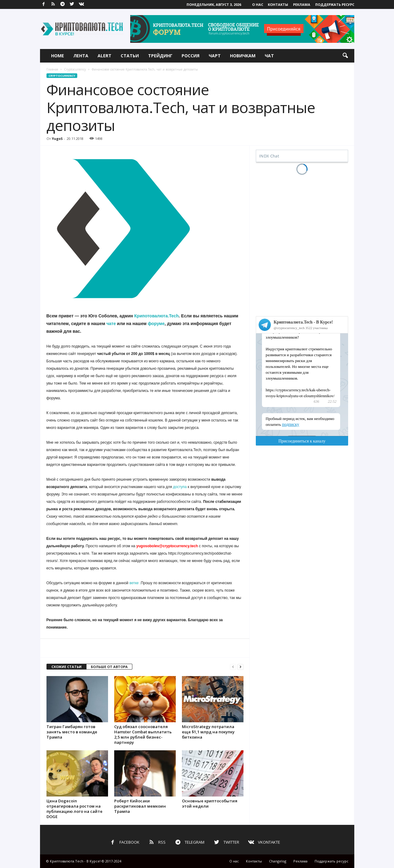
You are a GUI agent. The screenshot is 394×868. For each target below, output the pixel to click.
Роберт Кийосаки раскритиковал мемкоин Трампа (140, 806)
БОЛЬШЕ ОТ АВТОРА (109, 667)
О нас (258, 4)
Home (58, 56)
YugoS (57, 139)
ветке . (135, 583)
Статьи (130, 56)
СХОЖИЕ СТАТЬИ (66, 667)
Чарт (215, 56)
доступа (180, 487)
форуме (156, 324)
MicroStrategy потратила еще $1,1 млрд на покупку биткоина (208, 732)
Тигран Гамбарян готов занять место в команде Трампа (72, 732)
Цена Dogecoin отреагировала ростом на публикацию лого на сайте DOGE (74, 809)
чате (111, 324)
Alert (105, 56)
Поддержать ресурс (335, 4)
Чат (269, 56)
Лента (81, 56)
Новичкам (243, 56)
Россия (191, 56)
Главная (52, 69)
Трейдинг (160, 56)
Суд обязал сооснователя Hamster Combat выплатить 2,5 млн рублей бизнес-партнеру (143, 734)
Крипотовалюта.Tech (156, 316)
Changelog (278, 861)
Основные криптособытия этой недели (210, 803)
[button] (345, 56)
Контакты (278, 4)
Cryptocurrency (75, 69)
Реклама (302, 4)
